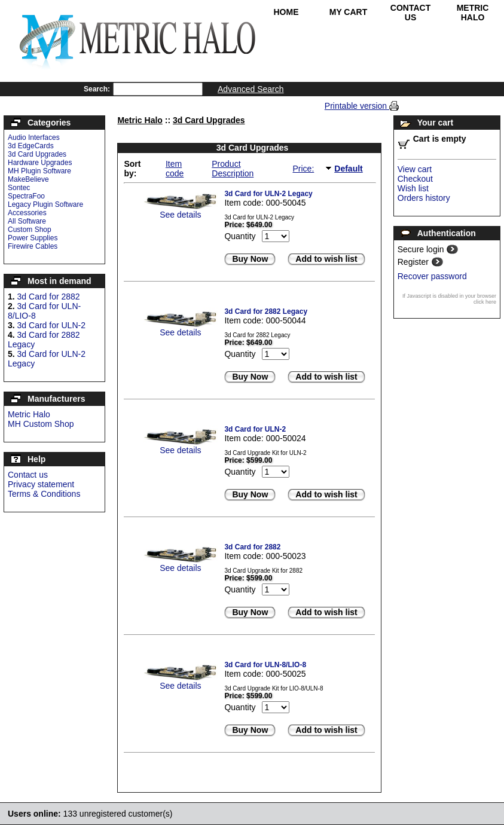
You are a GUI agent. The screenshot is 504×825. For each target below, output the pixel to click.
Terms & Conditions (44, 494)
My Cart (349, 12)
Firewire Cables (33, 246)
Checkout (415, 179)
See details (180, 215)
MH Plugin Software (39, 171)
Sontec (19, 188)
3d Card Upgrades (37, 154)
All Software (27, 221)
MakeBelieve (28, 179)
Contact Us (410, 13)
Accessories (27, 213)
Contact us (28, 475)
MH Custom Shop (41, 424)
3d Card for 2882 (49, 297)
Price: (303, 169)
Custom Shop (30, 230)
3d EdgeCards (31, 146)
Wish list (413, 188)
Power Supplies (33, 238)
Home (286, 12)
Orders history (424, 198)
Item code (175, 169)
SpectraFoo (26, 196)
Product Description (233, 169)
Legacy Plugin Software (45, 204)
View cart (415, 169)
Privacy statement (41, 484)
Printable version (357, 106)
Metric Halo (473, 13)
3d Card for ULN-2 (51, 325)
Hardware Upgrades (40, 163)
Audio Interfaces (34, 137)
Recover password (432, 276)
